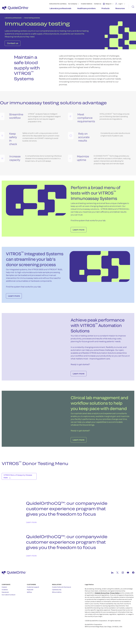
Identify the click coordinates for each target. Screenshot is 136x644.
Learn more (31, 526)
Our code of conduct (8, 599)
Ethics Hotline (57, 596)
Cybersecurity (57, 594)
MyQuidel (30, 594)
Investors (5, 594)
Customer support (33, 591)
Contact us (98, 4)
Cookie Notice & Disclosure (62, 591)
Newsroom (5, 596)
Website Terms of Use (102, 597)
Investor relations (87, 4)
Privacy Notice (115, 597)
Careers (4, 591)
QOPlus (29, 596)
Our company (73, 4)
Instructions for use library (58, 4)
